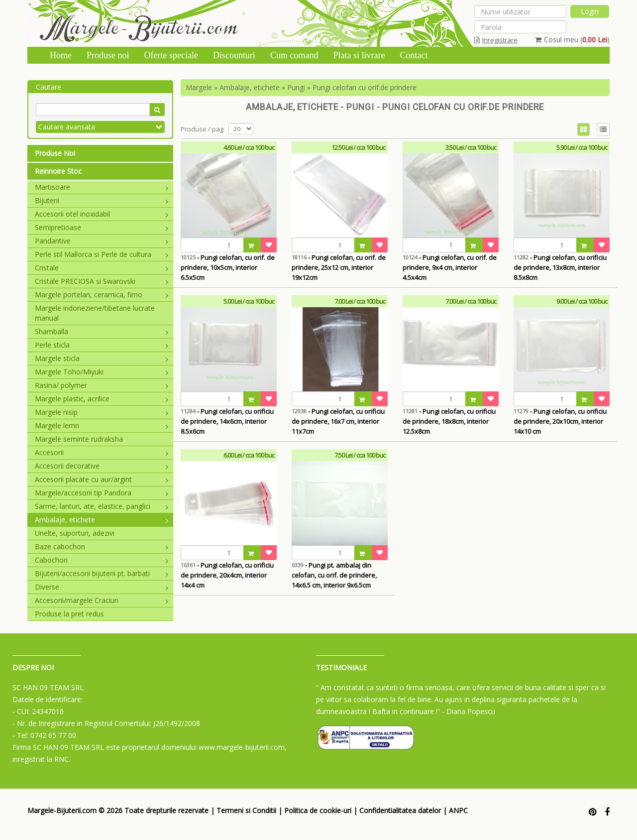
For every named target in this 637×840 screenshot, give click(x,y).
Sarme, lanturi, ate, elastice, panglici (102, 506)
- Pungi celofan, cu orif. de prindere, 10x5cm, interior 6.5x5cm (228, 267)
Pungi (296, 87)
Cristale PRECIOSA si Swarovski (102, 281)
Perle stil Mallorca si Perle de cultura (102, 254)
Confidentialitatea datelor (400, 810)
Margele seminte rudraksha (79, 439)
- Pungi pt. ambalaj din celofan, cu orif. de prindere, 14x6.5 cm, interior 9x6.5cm (334, 575)
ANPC (458, 810)
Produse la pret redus (69, 614)
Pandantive (102, 241)
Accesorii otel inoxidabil (102, 214)
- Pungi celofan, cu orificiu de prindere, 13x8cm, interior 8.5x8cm (560, 267)
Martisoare (102, 187)
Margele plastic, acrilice (102, 399)
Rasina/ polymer (102, 385)
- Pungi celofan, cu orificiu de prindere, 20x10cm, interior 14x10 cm (560, 421)
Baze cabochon (102, 546)
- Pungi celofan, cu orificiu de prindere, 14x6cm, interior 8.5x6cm (227, 421)
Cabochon (102, 560)
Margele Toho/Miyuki (102, 372)
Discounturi (234, 55)
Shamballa (102, 331)
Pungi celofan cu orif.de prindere (365, 87)
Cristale (102, 268)
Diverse (102, 587)
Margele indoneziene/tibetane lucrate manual (95, 313)
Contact (414, 55)
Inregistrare (496, 40)
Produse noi (108, 55)
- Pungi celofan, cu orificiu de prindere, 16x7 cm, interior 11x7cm (338, 421)
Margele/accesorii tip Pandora (102, 493)
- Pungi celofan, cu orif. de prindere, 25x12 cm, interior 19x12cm (339, 267)
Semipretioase (102, 227)
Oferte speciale (171, 55)
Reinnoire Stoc (58, 171)
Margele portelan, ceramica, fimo (102, 295)
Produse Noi (55, 153)
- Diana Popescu (469, 711)
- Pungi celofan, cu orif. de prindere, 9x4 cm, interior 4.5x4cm (450, 267)
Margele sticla (102, 358)
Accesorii (102, 452)
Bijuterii (102, 200)
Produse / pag (202, 129)
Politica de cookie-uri (318, 810)
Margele (199, 87)
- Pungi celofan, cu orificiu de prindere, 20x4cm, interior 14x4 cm (227, 575)
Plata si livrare (359, 55)
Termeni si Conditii (246, 810)
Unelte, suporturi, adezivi (75, 533)
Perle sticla (102, 345)
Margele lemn (102, 425)
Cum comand (294, 55)
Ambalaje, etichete (102, 520)
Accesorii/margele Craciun (102, 600)
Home (61, 55)
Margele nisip (102, 412)
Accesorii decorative (102, 466)
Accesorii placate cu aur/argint (102, 479)
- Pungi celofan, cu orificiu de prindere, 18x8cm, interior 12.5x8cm (449, 421)
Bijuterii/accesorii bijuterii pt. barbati (102, 573)
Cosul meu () (572, 40)
